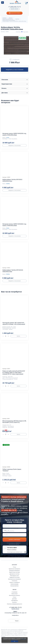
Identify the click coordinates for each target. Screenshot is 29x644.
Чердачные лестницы (14, 577)
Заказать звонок (14, 9)
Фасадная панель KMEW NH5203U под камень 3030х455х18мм (14, 134)
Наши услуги (15, 594)
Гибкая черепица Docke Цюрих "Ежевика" (12, 470)
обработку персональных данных (15, 544)
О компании (14, 592)
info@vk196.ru (15, 615)
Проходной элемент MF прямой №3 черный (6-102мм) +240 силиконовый (14, 323)
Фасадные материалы (14, 571)
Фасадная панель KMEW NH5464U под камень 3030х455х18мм (14, 225)
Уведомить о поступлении (14, 70)
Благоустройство (14, 586)
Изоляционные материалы (14, 579)
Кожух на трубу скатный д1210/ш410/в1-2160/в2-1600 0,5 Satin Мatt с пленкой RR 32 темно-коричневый (14, 373)
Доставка (14, 599)
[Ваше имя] (15, 526)
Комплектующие (15, 584)
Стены (14, 567)
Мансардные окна (14, 576)
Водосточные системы (14, 572)
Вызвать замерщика (15, 540)
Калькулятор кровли (14, 13)
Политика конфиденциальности (15, 604)
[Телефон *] (15, 530)
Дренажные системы (14, 574)
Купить (18, 336)
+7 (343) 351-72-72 (14, 7)
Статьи (14, 597)
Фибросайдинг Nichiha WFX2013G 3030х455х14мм (13, 271)
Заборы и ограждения (15, 582)
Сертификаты (15, 600)
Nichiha (8, 184)
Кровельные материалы (14, 569)
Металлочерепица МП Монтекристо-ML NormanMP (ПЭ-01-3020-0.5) (14, 422)
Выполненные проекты (15, 595)
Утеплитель (14, 581)
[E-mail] (15, 535)
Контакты (14, 602)
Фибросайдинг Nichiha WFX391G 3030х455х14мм (12, 180)
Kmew (8, 138)
